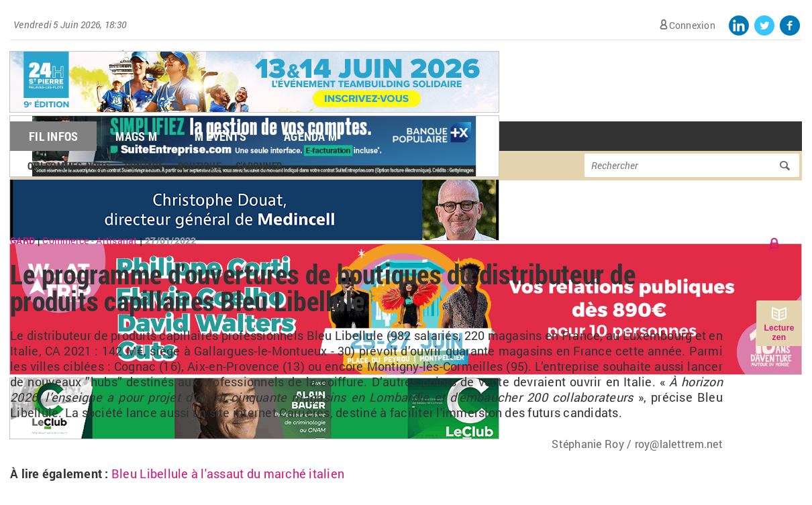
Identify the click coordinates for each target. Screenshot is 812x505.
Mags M (136, 136)
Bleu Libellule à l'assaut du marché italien (228, 473)
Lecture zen (779, 333)
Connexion (692, 25)
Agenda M (310, 136)
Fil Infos (53, 136)
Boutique (199, 166)
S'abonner (259, 166)
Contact (144, 166)
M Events (220, 136)
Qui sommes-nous (69, 166)
